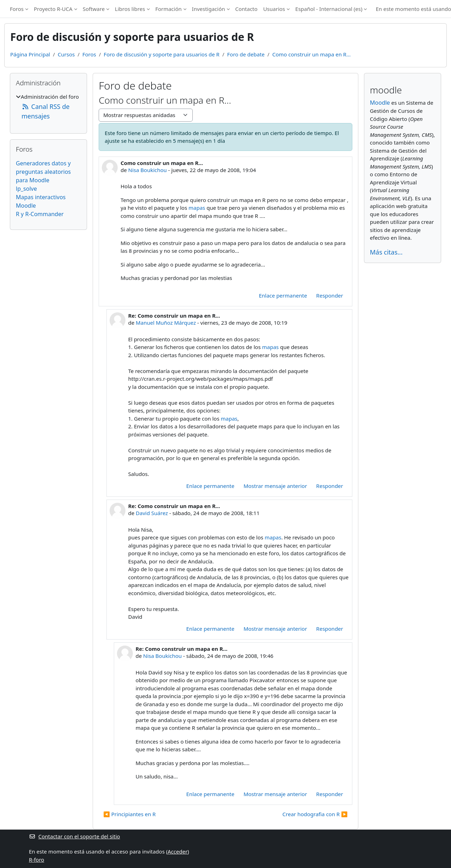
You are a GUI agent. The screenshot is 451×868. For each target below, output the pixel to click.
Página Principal (30, 54)
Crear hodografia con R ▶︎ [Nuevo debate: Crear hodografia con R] (315, 814)
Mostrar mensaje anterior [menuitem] (275, 486)
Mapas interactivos (41, 197)
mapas (197, 208)
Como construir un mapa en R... (312, 54)
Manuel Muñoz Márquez (166, 323)
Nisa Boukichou (148, 170)
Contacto (246, 9)
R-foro (36, 860)
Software (94, 9)
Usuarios (274, 9)
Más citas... (386, 252)
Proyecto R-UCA (53, 9)
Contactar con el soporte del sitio (75, 836)
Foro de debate (246, 54)
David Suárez (152, 513)
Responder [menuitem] (329, 295)
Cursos (66, 54)
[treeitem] (48, 107)
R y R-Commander (40, 214)
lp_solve (26, 189)
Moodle (26, 206)
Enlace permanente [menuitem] (283, 295)
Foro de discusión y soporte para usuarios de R (162, 54)
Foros (17, 9)
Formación (169, 9)
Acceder (178, 851)
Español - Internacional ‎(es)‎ (329, 9)
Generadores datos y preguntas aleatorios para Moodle (43, 172)
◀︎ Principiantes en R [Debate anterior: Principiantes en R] (129, 814)
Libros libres (130, 9)
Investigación (209, 9)
